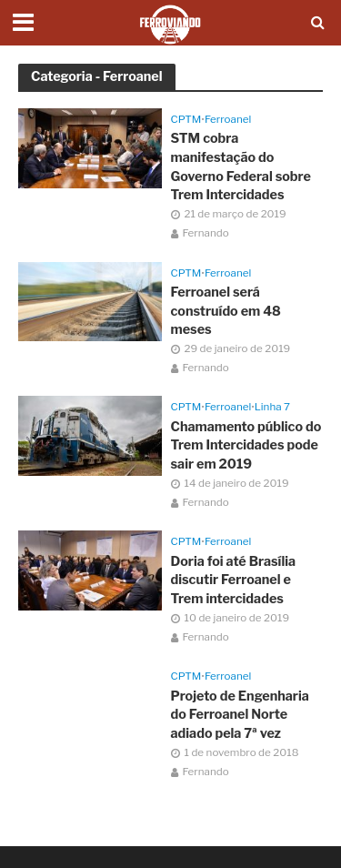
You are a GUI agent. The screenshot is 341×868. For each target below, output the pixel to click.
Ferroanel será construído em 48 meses (226, 311)
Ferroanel (228, 119)
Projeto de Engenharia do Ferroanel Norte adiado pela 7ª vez (240, 715)
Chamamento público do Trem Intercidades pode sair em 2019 (246, 445)
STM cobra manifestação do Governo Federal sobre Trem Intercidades (241, 167)
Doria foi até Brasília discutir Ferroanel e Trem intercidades (234, 580)
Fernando (206, 233)
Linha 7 (272, 407)
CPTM (186, 119)
